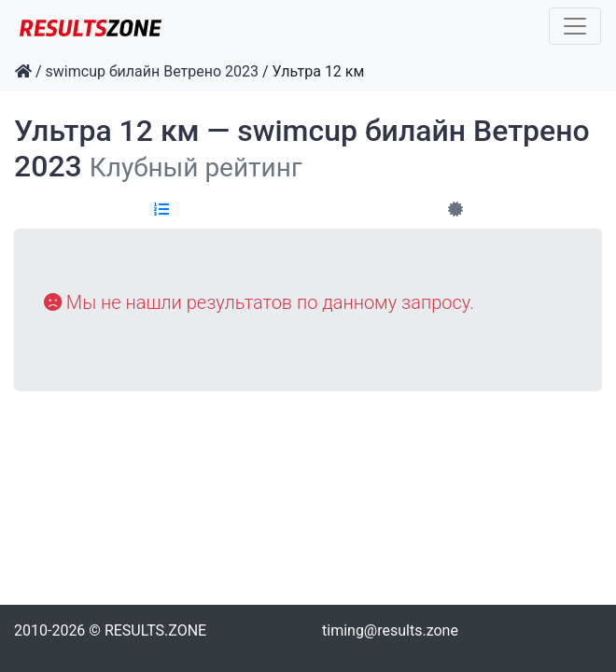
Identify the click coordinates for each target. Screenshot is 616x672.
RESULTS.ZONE (155, 630)
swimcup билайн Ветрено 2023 (153, 71)
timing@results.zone (390, 630)
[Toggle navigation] (575, 26)
